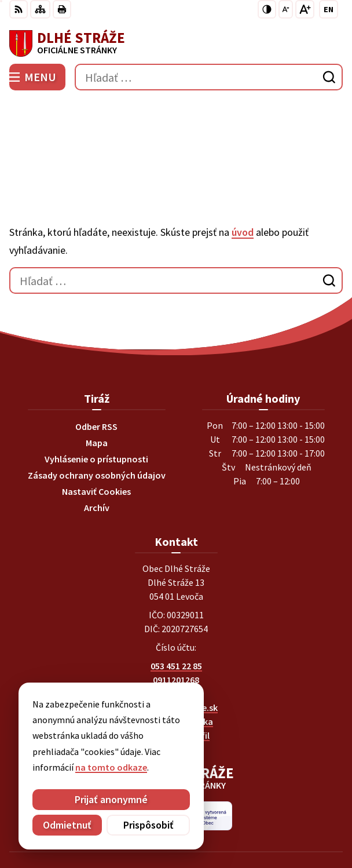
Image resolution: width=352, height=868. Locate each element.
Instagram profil (176, 667)
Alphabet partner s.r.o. (229, 805)
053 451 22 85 (176, 597)
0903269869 (176, 625)
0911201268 (176, 611)
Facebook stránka (176, 653)
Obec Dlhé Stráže (209, 821)
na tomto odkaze (111, 767)
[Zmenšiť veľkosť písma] (286, 9)
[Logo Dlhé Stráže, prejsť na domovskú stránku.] (176, 43)
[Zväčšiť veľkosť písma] (305, 9)
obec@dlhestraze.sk (176, 639)
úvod (243, 164)
